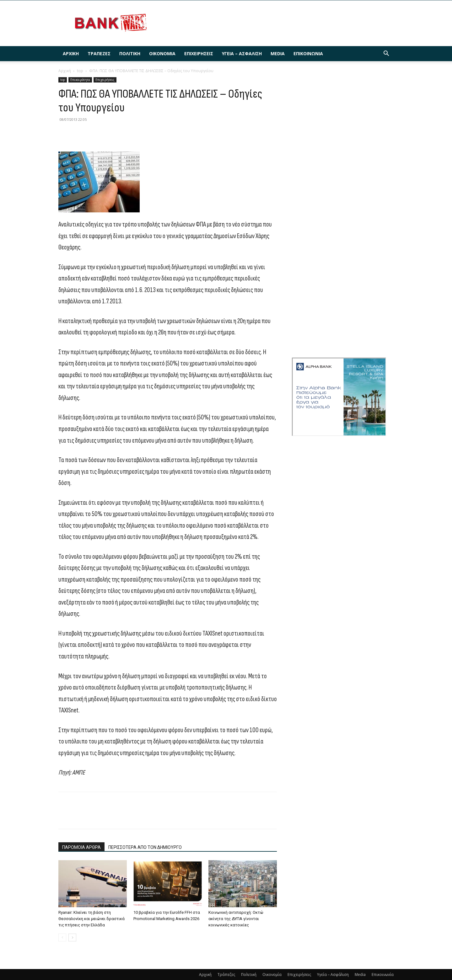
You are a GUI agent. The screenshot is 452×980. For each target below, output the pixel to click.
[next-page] (72, 937)
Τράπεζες (99, 53)
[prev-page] (62, 937)
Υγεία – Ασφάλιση (242, 53)
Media (278, 53)
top (80, 71)
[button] (386, 54)
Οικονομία (162, 53)
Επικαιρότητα (80, 80)
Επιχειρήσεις (199, 53)
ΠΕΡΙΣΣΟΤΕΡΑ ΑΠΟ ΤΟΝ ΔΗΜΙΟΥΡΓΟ (145, 847)
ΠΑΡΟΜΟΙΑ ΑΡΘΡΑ (81, 847)
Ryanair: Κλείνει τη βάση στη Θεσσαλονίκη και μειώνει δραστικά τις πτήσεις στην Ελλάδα (91, 919)
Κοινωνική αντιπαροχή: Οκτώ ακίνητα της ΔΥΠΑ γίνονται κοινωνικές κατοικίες (236, 919)
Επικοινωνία (308, 53)
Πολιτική (130, 53)
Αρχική (71, 53)
